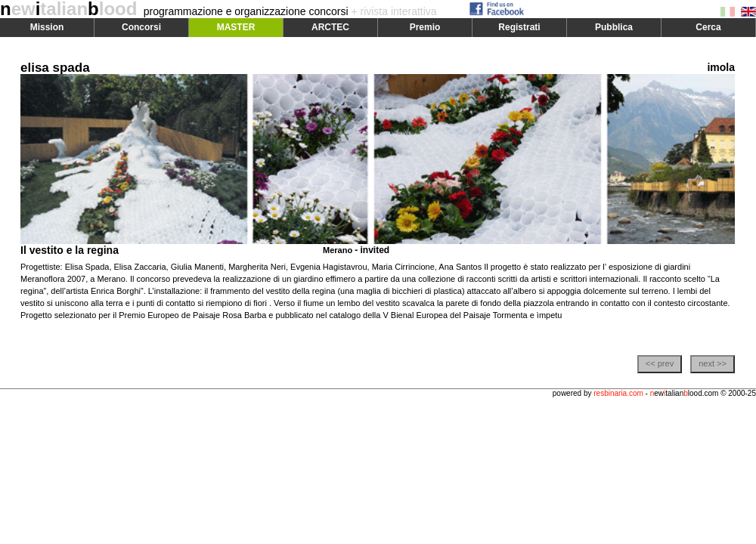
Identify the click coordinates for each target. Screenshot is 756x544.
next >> (713, 363)
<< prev (660, 363)
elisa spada (55, 68)
